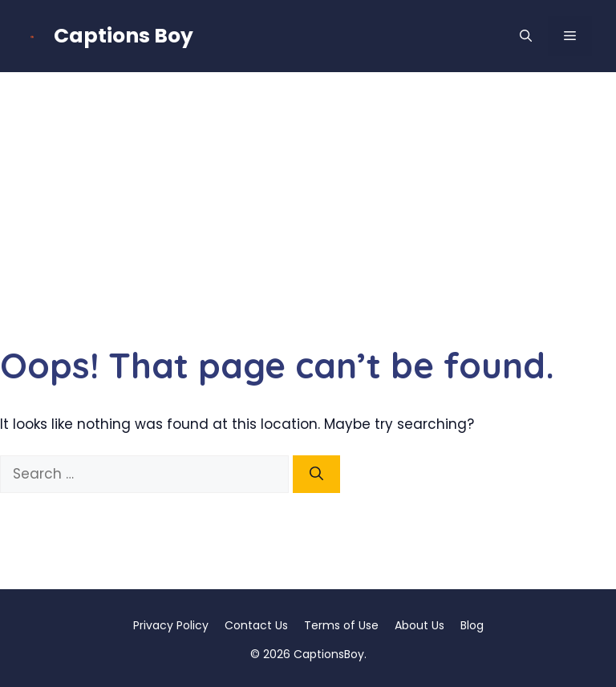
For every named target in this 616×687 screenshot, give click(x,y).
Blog (472, 625)
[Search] (316, 475)
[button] (526, 36)
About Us (419, 625)
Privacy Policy (171, 625)
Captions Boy (124, 36)
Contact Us (256, 625)
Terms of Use (341, 625)
